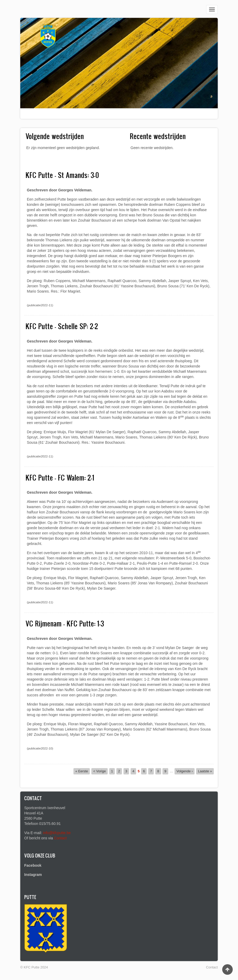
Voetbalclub (40, 116)
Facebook (33, 865)
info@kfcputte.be (57, 833)
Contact (60, 838)
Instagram (33, 875)
